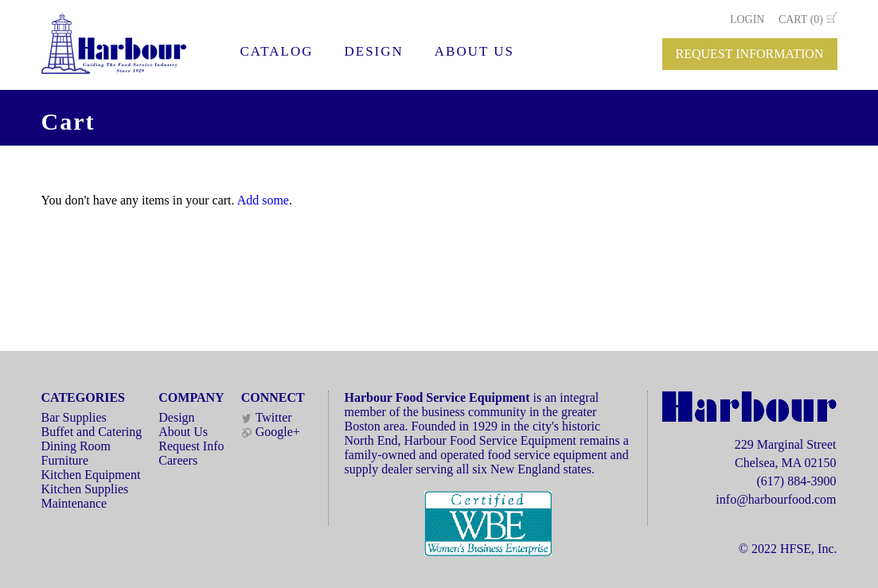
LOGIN (747, 19)
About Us (183, 432)
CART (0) (801, 19)
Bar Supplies (74, 417)
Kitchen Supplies (85, 489)
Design (176, 417)
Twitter (267, 417)
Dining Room (76, 446)
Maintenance (74, 503)
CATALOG (277, 51)
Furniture (65, 460)
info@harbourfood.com (776, 499)
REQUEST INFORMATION (750, 54)
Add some (263, 200)
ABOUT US (474, 51)
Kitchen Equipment (91, 475)
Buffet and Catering (92, 432)
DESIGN (373, 51)
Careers (178, 460)
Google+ (271, 432)
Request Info (191, 446)
